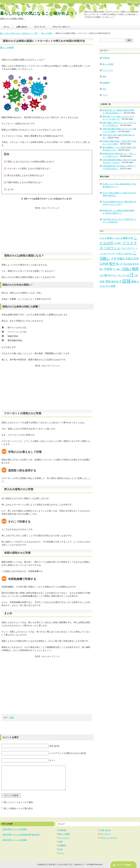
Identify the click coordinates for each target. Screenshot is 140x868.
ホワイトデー (110, 254)
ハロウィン (112, 248)
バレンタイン (128, 248)
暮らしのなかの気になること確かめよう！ (39, 13)
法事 (136, 276)
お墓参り (110, 238)
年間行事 (106, 58)
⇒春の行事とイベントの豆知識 (14, 829)
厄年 (136, 259)
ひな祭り (118, 243)
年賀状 (108, 269)
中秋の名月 (128, 254)
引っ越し (117, 269)
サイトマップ (40, 27)
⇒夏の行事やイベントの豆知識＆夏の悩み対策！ (21, 835)
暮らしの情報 (7, 47)
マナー (105, 95)
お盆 (131, 238)
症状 (127, 281)
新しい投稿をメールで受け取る (18, 808)
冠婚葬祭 (106, 83)
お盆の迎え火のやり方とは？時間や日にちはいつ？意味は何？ (119, 221)
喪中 (112, 264)
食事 (113, 286)
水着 (127, 276)
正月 (102, 275)
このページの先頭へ (124, 865)
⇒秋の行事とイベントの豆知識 (14, 840)
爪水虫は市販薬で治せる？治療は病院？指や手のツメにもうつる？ (119, 203)
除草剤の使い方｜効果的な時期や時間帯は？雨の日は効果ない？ (118, 212)
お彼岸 (117, 238)
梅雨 (135, 269)
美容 (104, 77)
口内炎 (104, 264)
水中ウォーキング (116, 275)
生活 (104, 89)
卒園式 (121, 259)
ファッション (108, 70)
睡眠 (134, 282)
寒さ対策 (128, 264)
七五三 (120, 254)
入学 (114, 259)
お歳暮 (124, 238)
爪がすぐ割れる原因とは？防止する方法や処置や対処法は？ (119, 194)
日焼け (127, 269)
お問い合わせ (22, 27)
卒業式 (129, 259)
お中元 (102, 238)
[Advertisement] (47, 230)
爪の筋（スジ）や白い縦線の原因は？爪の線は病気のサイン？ (119, 185)
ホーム (6, 27)
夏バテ (120, 264)
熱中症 (115, 282)
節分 (104, 286)
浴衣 (102, 282)
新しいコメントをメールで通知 (18, 802)
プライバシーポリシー (61, 27)
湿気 (12, 717)
